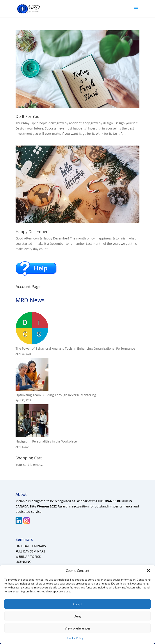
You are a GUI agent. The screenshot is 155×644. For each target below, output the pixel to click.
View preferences (78, 628)
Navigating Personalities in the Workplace (46, 441)
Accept (77, 604)
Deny (78, 616)
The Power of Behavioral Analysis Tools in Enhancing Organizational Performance (75, 348)
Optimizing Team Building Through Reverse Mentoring (56, 395)
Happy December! (32, 232)
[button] (148, 571)
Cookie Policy (75, 638)
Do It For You (28, 116)
